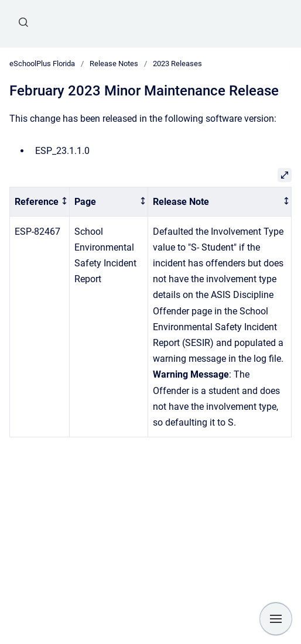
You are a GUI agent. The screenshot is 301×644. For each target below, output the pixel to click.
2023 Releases (177, 64)
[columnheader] (40, 202)
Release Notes (114, 64)
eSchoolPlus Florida (42, 64)
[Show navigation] (276, 619)
